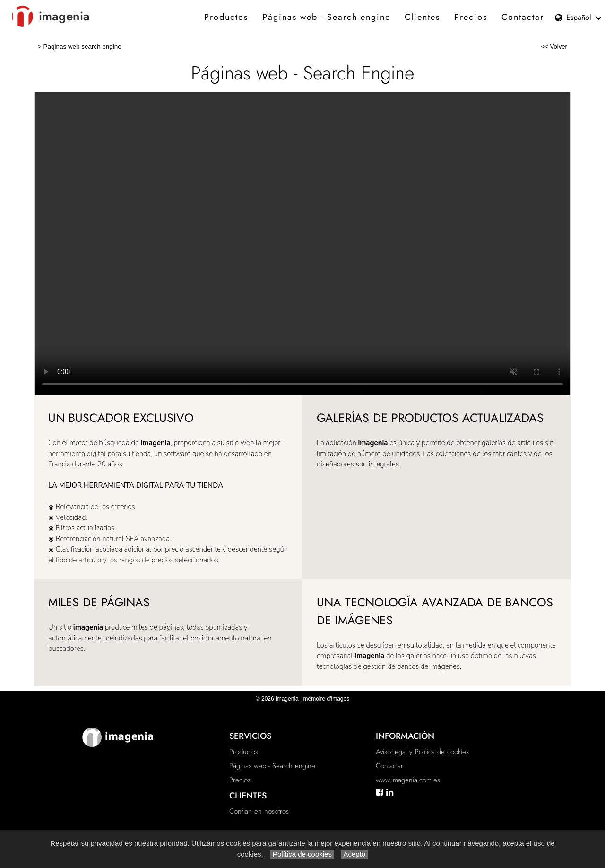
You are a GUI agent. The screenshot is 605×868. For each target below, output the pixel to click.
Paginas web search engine (82, 47)
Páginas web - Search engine (326, 17)
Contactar (523, 17)
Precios (471, 17)
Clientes (422, 17)
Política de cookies (302, 854)
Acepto (354, 854)
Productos (226, 17)
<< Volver (554, 47)
